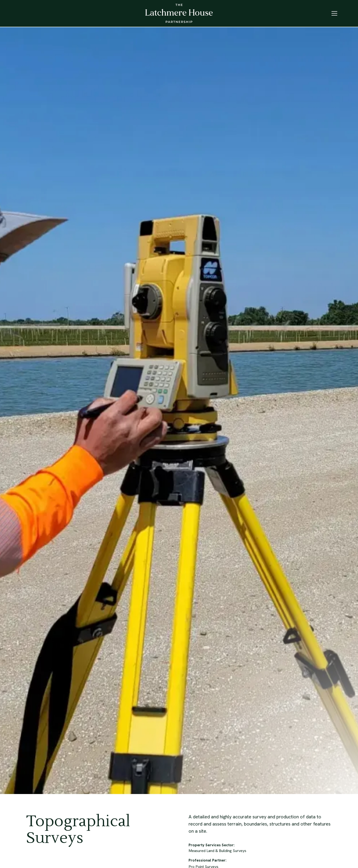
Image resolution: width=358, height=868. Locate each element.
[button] (334, 13)
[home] (179, 13)
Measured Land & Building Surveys (217, 851)
